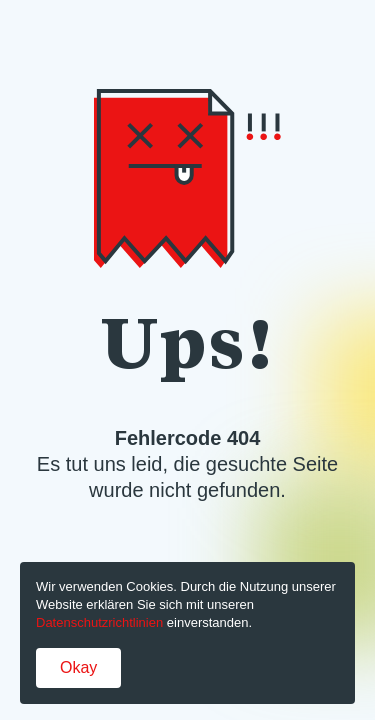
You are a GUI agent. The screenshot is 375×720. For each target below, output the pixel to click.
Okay (78, 667)
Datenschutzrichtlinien (99, 622)
